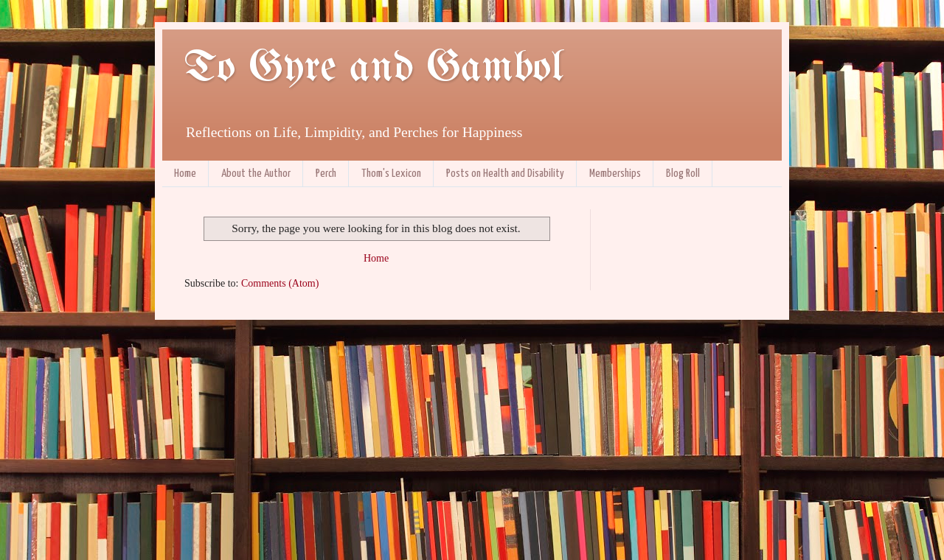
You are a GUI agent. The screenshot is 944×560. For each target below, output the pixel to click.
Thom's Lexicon (391, 174)
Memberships (615, 174)
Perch (326, 174)
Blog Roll (683, 174)
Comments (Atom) (280, 283)
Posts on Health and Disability (505, 174)
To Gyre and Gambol (374, 69)
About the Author (256, 174)
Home (185, 174)
